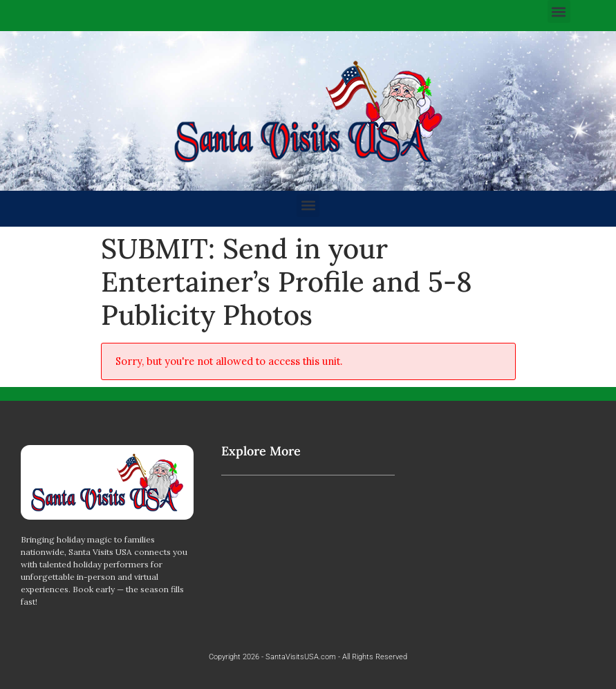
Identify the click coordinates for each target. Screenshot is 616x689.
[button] (559, 11)
